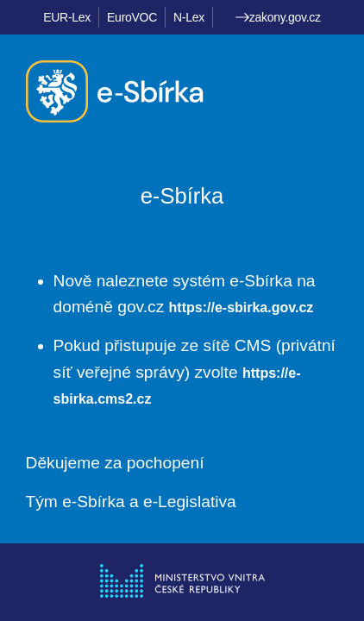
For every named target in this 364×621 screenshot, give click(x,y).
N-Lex (189, 17)
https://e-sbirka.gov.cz (242, 307)
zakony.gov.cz (278, 17)
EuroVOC (132, 17)
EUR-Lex (67, 17)
